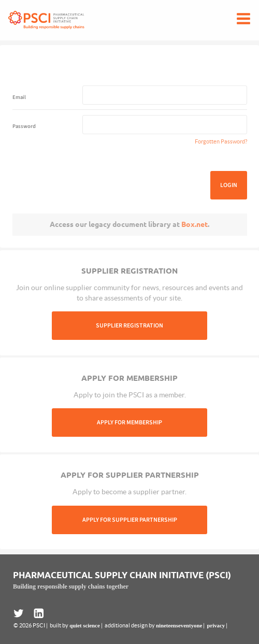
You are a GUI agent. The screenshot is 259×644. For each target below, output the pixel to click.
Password (24, 126)
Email (19, 97)
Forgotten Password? (221, 141)
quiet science (84, 625)
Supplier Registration (129, 326)
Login (229, 185)
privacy (216, 625)
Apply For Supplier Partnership (130, 520)
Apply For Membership (129, 423)
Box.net (195, 224)
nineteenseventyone (179, 625)
